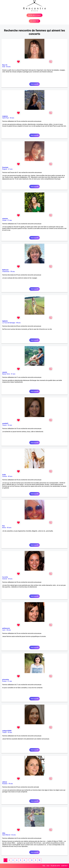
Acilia (4, 475)
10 (39, 860)
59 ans (13, 272)
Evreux (4, 681)
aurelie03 (5, 423)
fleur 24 (5, 65)
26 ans (9, 630)
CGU (48, 866)
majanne (5, 116)
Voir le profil (34, 84)
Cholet (4, 220)
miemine (5, 219)
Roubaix (5, 784)
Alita (4, 833)
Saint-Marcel (6, 835)
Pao (4, 526)
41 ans (13, 374)
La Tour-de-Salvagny (9, 323)
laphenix (5, 321)
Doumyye (5, 167)
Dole (4, 67)
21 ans (10, 681)
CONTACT (64, 866)
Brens (4, 528)
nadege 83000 (7, 731)
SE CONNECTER (34, 21)
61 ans (10, 169)
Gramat (5, 579)
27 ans (10, 220)
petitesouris (6, 628)
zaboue (5, 782)
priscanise (6, 679)
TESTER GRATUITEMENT (35, 15)
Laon (4, 630)
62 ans (14, 835)
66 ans (9, 528)
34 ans (12, 118)
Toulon (4, 732)
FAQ (44, 866)
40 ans (10, 476)
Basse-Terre (6, 374)
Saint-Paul (5, 118)
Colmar (5, 476)
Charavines (6, 272)
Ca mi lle (5, 577)
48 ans (18, 323)
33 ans (10, 425)
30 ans (10, 579)
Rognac (5, 169)
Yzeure (4, 425)
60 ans (8, 67)
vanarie (5, 372)
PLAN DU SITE (55, 866)
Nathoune (5, 270)
